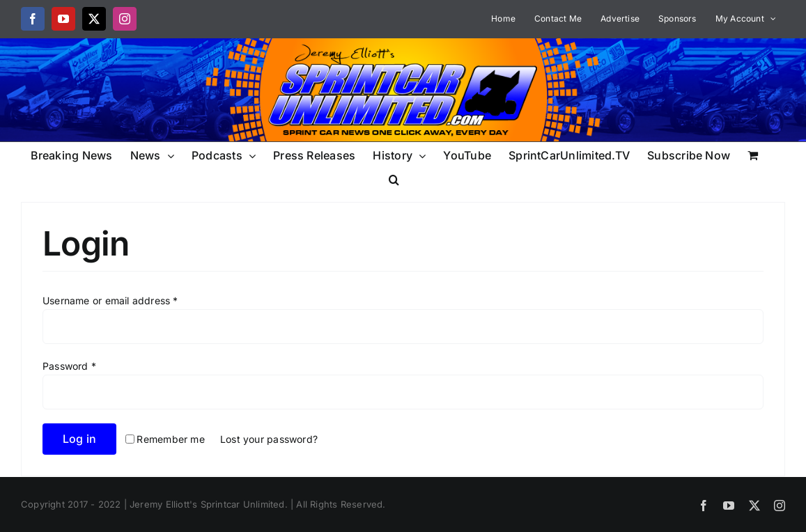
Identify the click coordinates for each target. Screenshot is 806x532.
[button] (394, 179)
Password (69, 366)
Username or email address (110, 300)
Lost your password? (269, 439)
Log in (79, 439)
